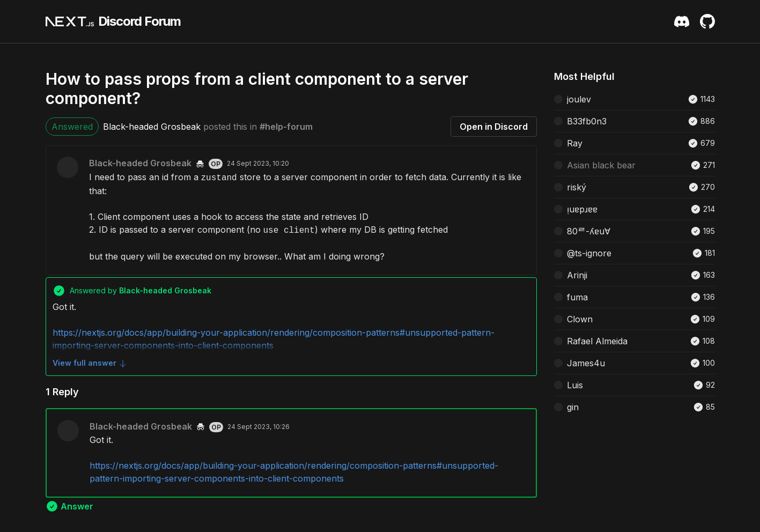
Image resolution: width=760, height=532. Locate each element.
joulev (579, 99)
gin (573, 407)
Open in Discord (494, 127)
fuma (577, 297)
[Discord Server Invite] (682, 21)
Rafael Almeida (597, 341)
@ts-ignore (589, 253)
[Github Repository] (707, 21)
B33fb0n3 (587, 121)
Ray (575, 143)
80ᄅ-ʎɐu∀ (589, 231)
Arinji (577, 275)
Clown (580, 319)
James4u (586, 363)
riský (577, 187)
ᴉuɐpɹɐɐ (582, 209)
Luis (575, 385)
